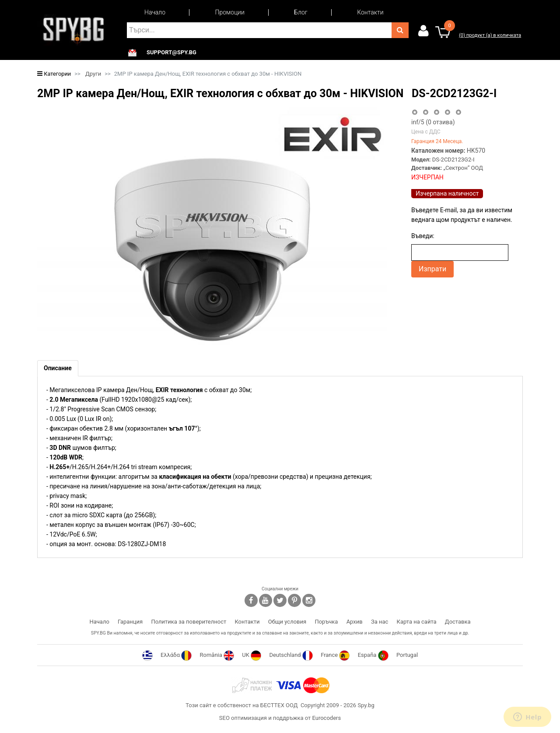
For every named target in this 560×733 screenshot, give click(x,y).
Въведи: (423, 236)
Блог (301, 12)
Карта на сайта (417, 622)
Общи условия (287, 622)
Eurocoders (326, 718)
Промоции (230, 12)
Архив (355, 622)
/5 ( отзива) (433, 122)
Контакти (370, 12)
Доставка (458, 622)
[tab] (58, 368)
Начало (155, 12)
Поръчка (326, 622)
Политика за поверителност (189, 622)
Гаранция (130, 622)
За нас (380, 622)
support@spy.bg (171, 53)
